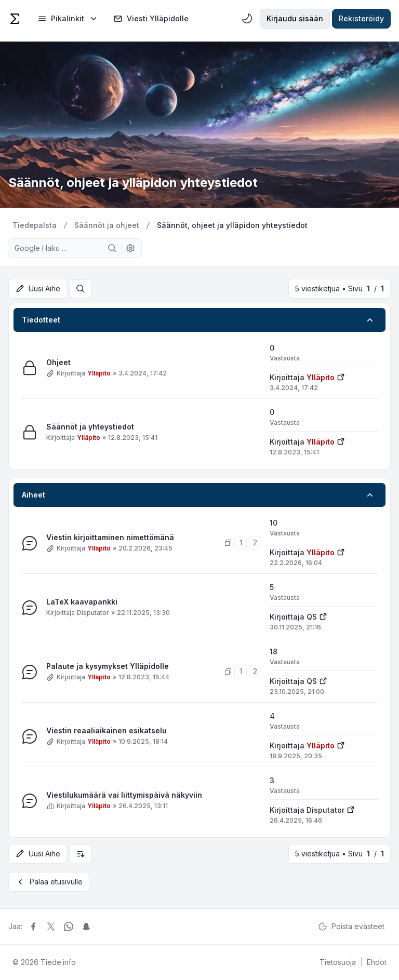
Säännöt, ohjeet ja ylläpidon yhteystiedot (133, 183)
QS (312, 617)
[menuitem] (68, 19)
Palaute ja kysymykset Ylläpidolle (108, 667)
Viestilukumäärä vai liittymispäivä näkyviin (124, 795)
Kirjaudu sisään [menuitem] (295, 18)
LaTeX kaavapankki (82, 602)
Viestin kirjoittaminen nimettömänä (110, 538)
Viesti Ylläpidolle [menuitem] (151, 19)
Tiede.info (58, 962)
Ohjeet (58, 363)
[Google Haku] (112, 248)
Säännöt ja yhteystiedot (90, 427)
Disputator (93, 613)
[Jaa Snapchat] (86, 927)
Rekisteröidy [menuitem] (361, 18)
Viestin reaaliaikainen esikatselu (107, 731)
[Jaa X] (51, 927)
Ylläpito (99, 373)
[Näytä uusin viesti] (341, 376)
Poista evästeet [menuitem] (351, 927)
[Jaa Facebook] (33, 927)
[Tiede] (15, 19)
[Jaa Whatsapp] (69, 927)
